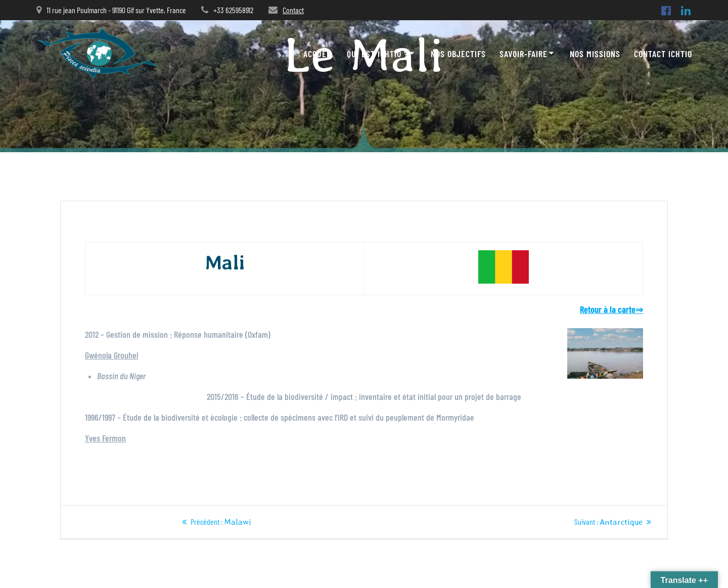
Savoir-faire (524, 54)
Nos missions (595, 54)
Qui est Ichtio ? (377, 54)
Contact (293, 10)
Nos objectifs (458, 54)
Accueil (318, 54)
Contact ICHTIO (663, 54)
